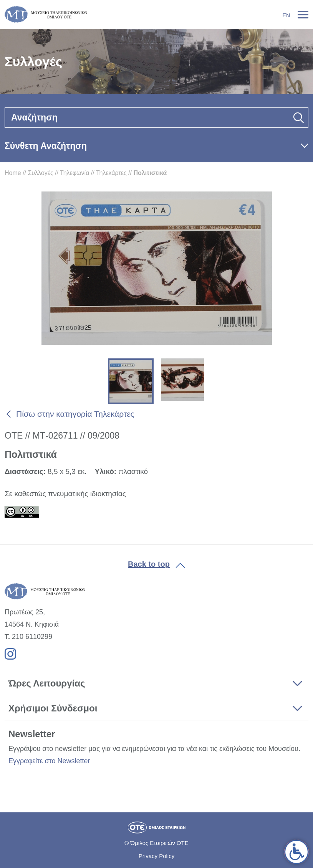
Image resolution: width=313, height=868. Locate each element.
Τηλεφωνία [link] (75, 173)
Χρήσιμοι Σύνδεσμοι (53, 708)
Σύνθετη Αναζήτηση (46, 146)
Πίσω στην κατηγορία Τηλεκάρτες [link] (75, 414)
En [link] (286, 15)
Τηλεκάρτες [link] (111, 173)
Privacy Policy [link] (156, 856)
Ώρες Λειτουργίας (47, 683)
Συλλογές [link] (40, 173)
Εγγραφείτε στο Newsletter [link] (49, 761)
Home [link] (13, 173)
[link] (296, 852)
